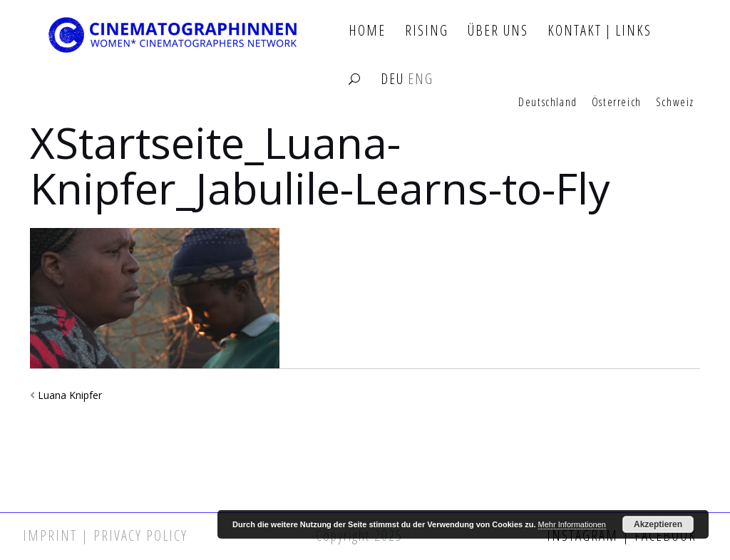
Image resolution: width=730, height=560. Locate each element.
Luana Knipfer (70, 395)
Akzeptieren (658, 524)
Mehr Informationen (572, 524)
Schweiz (675, 103)
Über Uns (498, 31)
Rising (427, 31)
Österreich (617, 103)
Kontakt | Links (600, 31)
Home (367, 31)
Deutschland (548, 103)
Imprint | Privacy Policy (105, 535)
